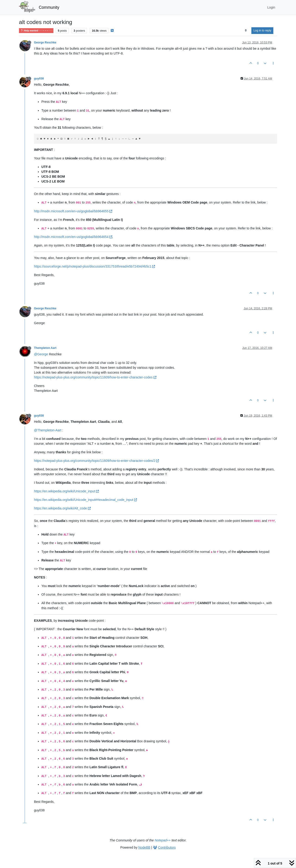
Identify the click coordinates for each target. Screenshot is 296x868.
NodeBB (144, 847)
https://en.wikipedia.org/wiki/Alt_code (62, 508)
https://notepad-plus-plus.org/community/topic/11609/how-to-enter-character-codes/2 (96, 461)
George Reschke (45, 43)
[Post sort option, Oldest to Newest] (246, 30)
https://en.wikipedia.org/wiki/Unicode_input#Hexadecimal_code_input (85, 500)
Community (49, 7)
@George (41, 354)
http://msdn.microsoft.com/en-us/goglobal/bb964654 (73, 237)
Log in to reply (262, 30)
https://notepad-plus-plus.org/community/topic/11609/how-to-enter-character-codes (95, 377)
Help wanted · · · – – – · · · (36, 31)
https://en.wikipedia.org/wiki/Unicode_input (66, 491)
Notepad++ (163, 840)
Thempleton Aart (45, 348)
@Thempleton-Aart (48, 430)
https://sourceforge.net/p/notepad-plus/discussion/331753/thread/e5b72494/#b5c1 (94, 266)
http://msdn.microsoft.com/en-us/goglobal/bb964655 (73, 211)
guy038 (39, 79)
